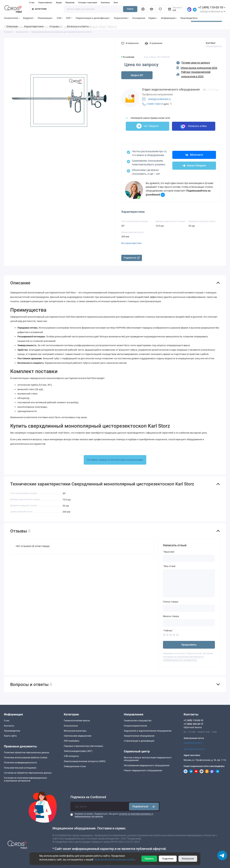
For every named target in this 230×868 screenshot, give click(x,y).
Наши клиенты (45, 3)
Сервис (153, 18)
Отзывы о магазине (88, 3)
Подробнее (168, 859)
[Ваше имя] (189, 558)
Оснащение (139, 18)
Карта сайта (10, 736)
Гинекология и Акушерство (138, 721)
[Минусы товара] (189, 623)
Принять (149, 859)
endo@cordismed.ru (160, 99)
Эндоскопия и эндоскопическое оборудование (148, 731)
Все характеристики (131, 243)
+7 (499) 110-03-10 (212, 7)
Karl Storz (211, 43)
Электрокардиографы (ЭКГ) (78, 751)
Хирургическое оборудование (139, 736)
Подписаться (144, 807)
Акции (59, 3)
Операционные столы (75, 766)
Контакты (105, 3)
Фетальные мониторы (75, 731)
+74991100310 (155, 104)
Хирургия (29, 18)
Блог (116, 3)
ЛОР (69, 18)
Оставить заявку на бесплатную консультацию (115, 460)
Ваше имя (169, 552)
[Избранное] (160, 9)
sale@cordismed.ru (193, 743)
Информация (169, 18)
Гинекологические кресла (77, 721)
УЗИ (60, 18)
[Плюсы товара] (189, 608)
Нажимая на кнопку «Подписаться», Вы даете (114, 815)
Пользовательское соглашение (20, 768)
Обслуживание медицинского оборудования (147, 765)
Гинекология (12, 18)
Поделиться (132, 258)
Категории (39, 9)
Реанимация (46, 18)
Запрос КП (137, 75)
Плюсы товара (171, 602)
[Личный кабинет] (143, 9)
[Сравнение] (152, 9)
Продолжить (189, 645)
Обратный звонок (193, 727)
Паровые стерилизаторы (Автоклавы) (83, 746)
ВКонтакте (194, 155)
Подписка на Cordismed (88, 797)
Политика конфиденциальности (20, 763)
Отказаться (188, 859)
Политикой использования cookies (114, 860)
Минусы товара (171, 616)
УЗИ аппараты (71, 756)
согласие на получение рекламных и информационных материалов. (183, 658)
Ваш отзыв (170, 566)
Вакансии (70, 3)
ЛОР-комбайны (72, 741)
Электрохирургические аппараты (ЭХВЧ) (85, 761)
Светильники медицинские (78, 736)
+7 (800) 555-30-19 (193, 724)
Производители (189, 18)
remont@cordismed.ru (195, 749)
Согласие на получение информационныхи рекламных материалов (25, 779)
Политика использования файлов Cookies (26, 758)
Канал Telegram (194, 166)
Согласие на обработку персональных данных (28, 773)
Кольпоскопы (71, 726)
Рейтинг (168, 631)
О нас (32, 3)
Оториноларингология (135, 726)
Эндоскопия (121, 18)
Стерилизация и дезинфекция (93, 18)
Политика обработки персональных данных (27, 753)
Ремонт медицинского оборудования (143, 771)
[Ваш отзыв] (189, 583)
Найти (130, 9)
